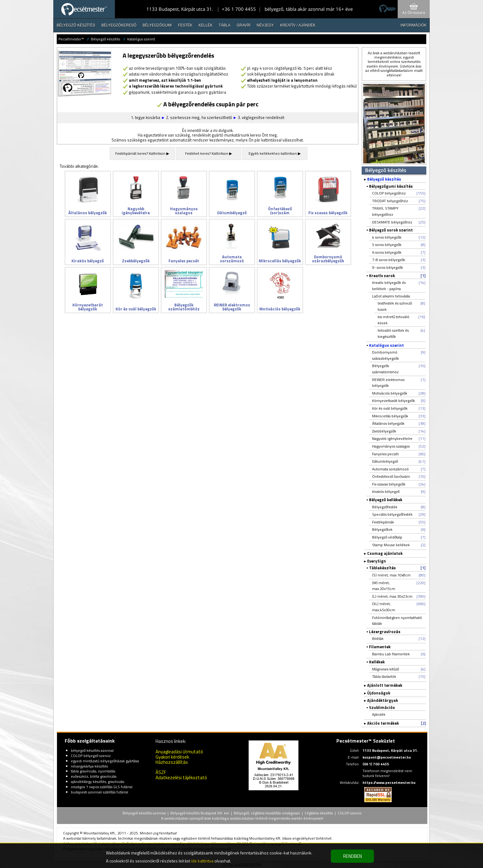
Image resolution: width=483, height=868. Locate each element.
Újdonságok (379, 693)
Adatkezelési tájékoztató (181, 778)
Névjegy (265, 25)
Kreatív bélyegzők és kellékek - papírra (389, 286)
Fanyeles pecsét (385, 454)
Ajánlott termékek (385, 685)
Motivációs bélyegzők (390, 393)
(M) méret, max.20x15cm (384, 586)
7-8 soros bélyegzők (389, 260)
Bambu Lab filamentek (391, 654)
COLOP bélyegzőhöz (389, 193)
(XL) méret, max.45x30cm (384, 607)
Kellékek (377, 662)
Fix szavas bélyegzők (389, 484)
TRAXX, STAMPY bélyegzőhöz (385, 211)
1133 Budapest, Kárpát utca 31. (180, 9)
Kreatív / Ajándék (298, 25)
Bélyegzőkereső (119, 25)
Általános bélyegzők (388, 423)
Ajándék (379, 714)
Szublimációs (382, 707)
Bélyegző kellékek (386, 500)
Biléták (378, 639)
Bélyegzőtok (382, 529)
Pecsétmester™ (71, 39)
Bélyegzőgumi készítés (391, 186)
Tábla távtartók (384, 676)
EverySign (377, 561)
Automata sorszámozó (390, 469)
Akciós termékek (383, 723)
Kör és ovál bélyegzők (390, 408)
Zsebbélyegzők (384, 431)
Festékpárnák (383, 522)
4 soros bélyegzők (387, 237)
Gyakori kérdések (172, 757)
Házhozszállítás (172, 762)
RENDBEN (353, 856)
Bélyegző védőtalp (387, 537)
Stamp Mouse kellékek (391, 545)
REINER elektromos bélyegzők (388, 383)
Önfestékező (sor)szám (391, 476)
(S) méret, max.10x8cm (391, 575)
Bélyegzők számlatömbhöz (385, 369)
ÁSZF (161, 772)
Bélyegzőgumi (157, 25)
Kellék (206, 25)
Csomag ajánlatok (385, 553)
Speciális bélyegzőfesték (392, 514)
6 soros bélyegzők (387, 252)
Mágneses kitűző (386, 669)
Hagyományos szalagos (391, 446)
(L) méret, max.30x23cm (392, 596)
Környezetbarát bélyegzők (394, 401)
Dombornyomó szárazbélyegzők (386, 355)
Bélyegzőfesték (385, 507)
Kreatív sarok (382, 276)
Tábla (225, 25)
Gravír (244, 25)
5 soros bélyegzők (387, 245)
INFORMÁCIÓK (414, 25)
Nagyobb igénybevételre (392, 438)
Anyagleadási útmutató (179, 752)
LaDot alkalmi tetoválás (391, 296)
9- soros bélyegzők (388, 267)
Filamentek (380, 647)
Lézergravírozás (385, 632)
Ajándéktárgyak (383, 700)
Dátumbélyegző (385, 461)
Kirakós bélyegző (386, 491)
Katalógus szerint (141, 39)
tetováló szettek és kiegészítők (393, 333)
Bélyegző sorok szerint (391, 230)
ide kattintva (202, 861)
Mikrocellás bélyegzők (390, 416)
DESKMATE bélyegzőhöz (392, 222)
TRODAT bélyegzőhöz (390, 201)
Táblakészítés (382, 568)
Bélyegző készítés (76, 25)
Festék (185, 25)
